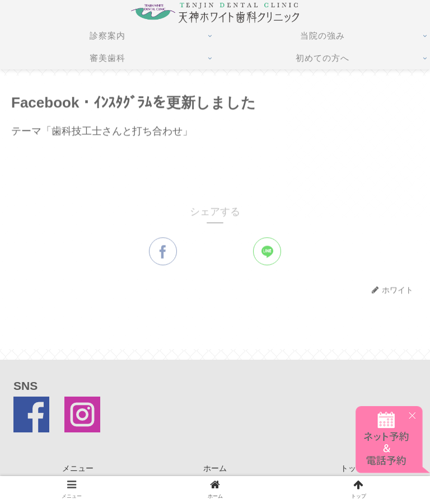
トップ (352, 468)
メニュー (78, 468)
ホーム (215, 468)
